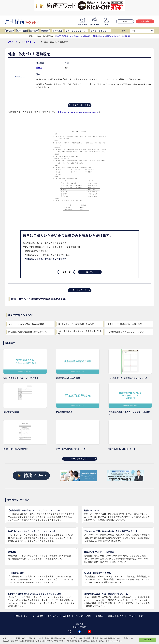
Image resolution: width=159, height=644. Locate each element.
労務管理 (10, 31)
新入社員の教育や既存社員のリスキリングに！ (29, 332)
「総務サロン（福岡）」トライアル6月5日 (111, 36)
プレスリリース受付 (83, 616)
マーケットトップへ (83, 458)
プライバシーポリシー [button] (114, 641)
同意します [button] (147, 640)
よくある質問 (38, 616)
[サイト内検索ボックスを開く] (152, 31)
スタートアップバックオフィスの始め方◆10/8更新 (80, 332)
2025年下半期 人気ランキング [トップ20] (126, 332)
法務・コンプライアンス (76, 31)
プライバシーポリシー (137, 616)
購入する (93, 272)
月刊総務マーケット (31, 42)
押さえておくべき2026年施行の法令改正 (76, 324)
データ (39, 67)
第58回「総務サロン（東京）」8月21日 (72, 36)
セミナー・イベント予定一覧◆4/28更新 (26, 324)
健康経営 (45, 31)
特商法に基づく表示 (115, 616)
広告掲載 (67, 616)
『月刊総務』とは (21, 616)
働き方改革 (57, 31)
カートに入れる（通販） (80, 105)
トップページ (11, 42)
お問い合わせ (53, 616)
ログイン (127, 21)
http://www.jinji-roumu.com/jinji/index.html (79, 112)
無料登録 (147, 21)
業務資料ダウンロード (101, 31)
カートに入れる (82, 290)
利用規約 (99, 616)
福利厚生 (34, 31)
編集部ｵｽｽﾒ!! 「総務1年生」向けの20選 (125, 324)
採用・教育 (22, 31)
